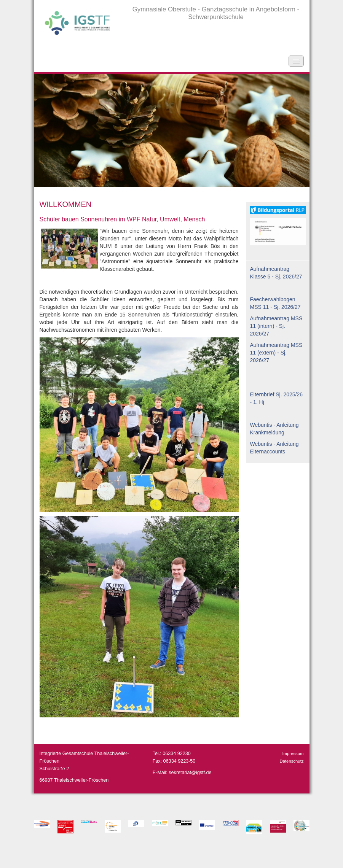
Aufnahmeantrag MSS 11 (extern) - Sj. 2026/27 (276, 353)
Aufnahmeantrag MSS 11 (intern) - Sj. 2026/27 (276, 326)
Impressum (293, 754)
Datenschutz (291, 761)
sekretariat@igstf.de (190, 773)
